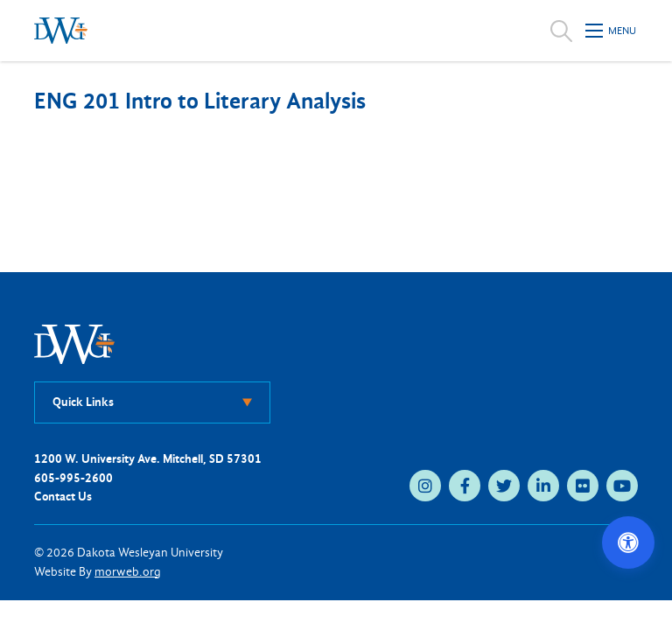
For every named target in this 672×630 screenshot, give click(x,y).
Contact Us (63, 497)
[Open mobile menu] (612, 31)
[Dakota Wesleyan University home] (61, 31)
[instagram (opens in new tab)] (425, 486)
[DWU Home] (74, 343)
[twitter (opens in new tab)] (504, 486)
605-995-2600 (73, 478)
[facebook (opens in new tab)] (465, 486)
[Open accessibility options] (628, 542)
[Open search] (561, 31)
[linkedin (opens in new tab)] (543, 486)
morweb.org (128, 572)
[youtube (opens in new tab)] (622, 486)
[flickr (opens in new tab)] (583, 486)
